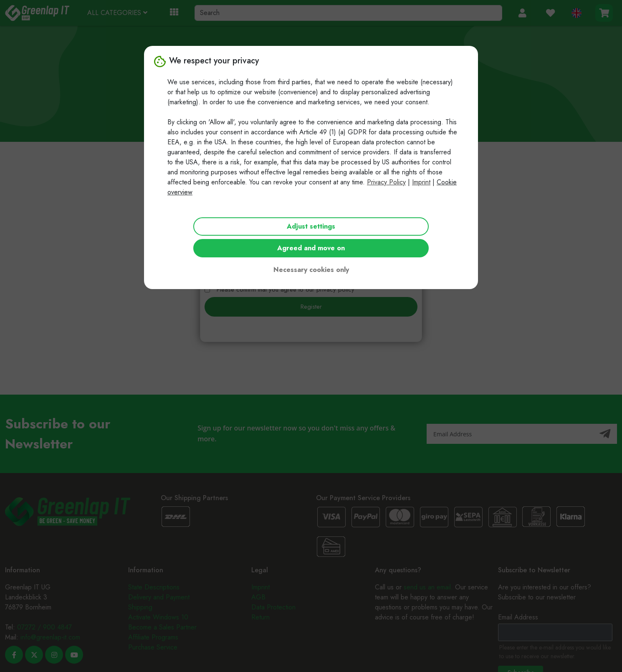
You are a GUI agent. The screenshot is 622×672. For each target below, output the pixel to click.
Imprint (421, 182)
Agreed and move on (311, 248)
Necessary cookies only (311, 270)
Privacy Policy (386, 182)
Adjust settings (311, 226)
